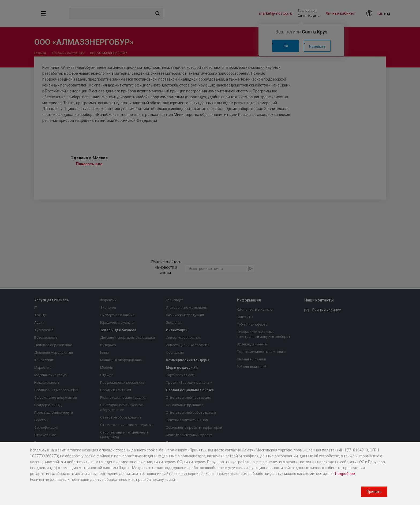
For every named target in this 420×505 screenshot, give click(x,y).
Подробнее (345, 474)
